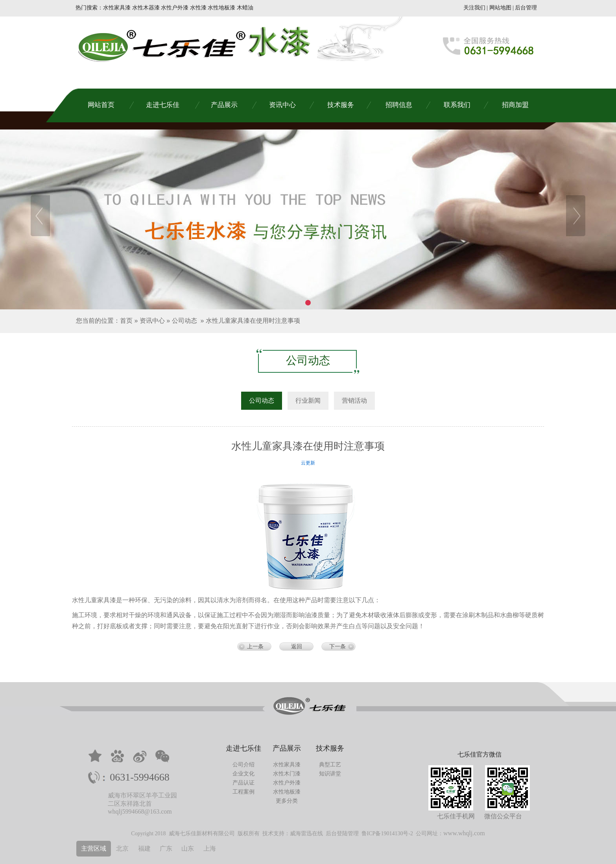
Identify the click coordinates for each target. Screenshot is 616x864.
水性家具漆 (287, 765)
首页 (126, 321)
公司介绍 (243, 765)
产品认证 (243, 783)
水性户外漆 (287, 783)
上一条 (255, 647)
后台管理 (526, 8)
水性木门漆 (287, 774)
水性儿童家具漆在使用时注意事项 (253, 321)
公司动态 (184, 321)
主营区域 (94, 848)
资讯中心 (152, 321)
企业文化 (243, 774)
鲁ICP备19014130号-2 (387, 833)
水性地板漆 (287, 792)
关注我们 (474, 8)
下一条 (338, 647)
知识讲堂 (330, 774)
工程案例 (243, 792)
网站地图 (500, 8)
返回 (297, 647)
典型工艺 (330, 765)
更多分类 (287, 801)
